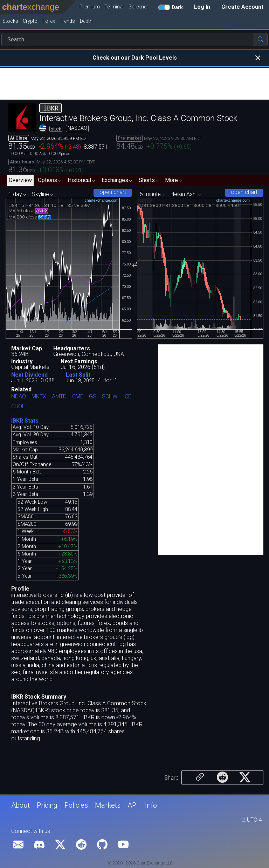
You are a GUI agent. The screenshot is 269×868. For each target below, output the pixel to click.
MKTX (39, 397)
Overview (20, 180)
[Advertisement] (134, 84)
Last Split (78, 375)
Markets (108, 805)
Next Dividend (29, 375)
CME (78, 397)
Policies (76, 805)
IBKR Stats (25, 421)
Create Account (242, 7)
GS (93, 397)
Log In (202, 7)
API (133, 805)
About (20, 805)
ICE (127, 397)
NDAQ (19, 397)
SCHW (110, 397)
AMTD (59, 397)
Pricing (47, 805)
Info (151, 805)
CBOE (18, 407)
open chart (113, 192)
